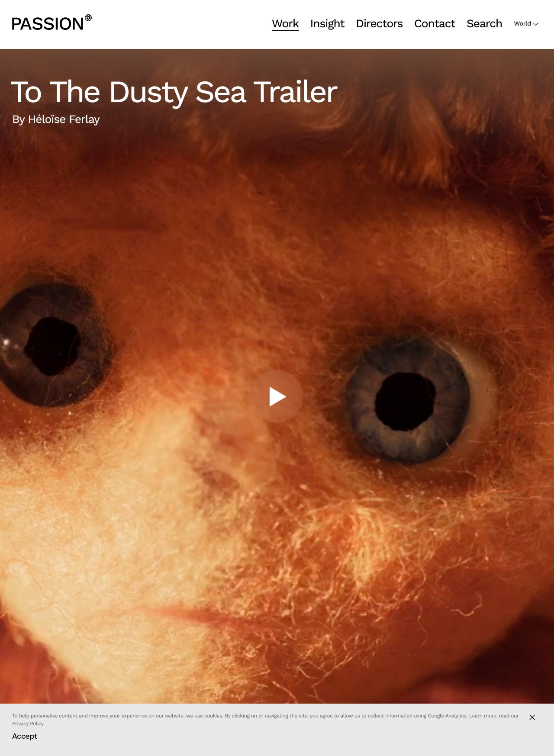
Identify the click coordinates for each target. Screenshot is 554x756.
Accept (25, 736)
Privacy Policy (28, 724)
